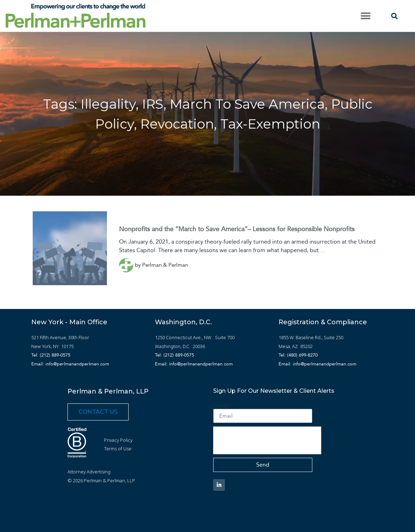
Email (221, 406)
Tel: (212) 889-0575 (51, 355)
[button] (365, 16)
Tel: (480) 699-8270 (298, 355)
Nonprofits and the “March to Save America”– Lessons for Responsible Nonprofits (237, 229)
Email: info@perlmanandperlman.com (70, 364)
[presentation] (267, 440)
